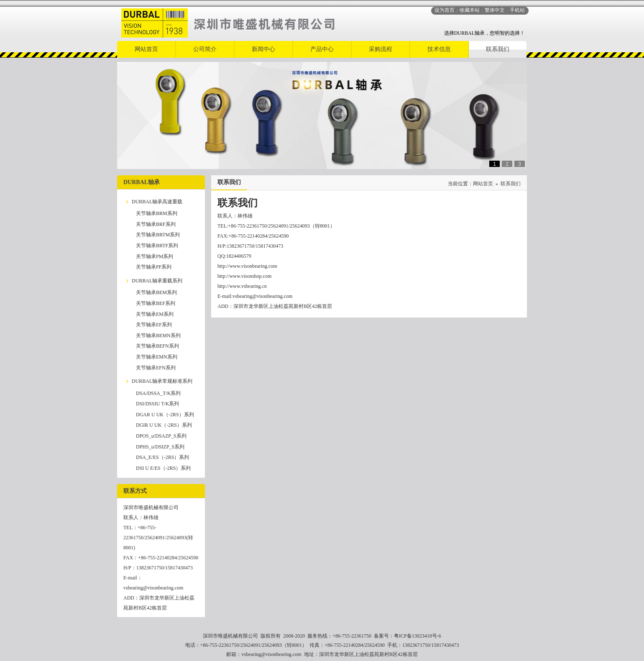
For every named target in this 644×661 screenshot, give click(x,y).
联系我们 (511, 184)
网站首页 (483, 184)
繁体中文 (495, 10)
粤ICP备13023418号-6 (418, 636)
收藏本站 (470, 10)
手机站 (517, 10)
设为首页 (445, 10)
